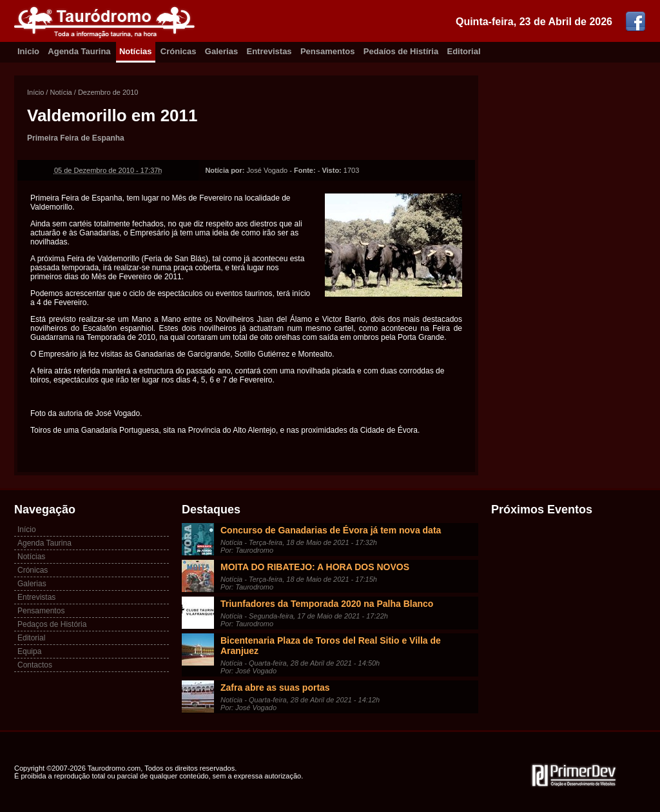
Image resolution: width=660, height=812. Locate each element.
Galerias (221, 51)
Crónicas (179, 51)
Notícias (136, 51)
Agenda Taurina (79, 51)
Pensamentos (328, 51)
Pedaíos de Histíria (401, 51)
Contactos (35, 665)
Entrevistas (269, 51)
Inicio (28, 51)
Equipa (29, 651)
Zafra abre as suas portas (275, 688)
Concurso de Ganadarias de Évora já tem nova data (331, 530)
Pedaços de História (52, 624)
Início (35, 92)
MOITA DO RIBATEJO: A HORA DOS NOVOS (315, 567)
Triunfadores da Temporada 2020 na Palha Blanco (327, 604)
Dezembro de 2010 (108, 92)
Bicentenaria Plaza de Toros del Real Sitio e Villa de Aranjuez (331, 646)
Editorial (464, 51)
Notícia (61, 92)
